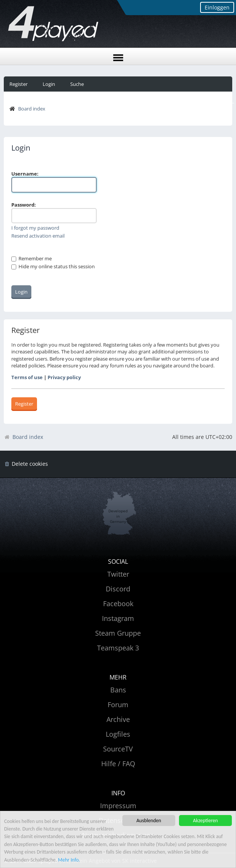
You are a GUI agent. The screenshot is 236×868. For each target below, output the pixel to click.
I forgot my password (35, 228)
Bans (118, 690)
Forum (118, 705)
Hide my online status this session (53, 266)
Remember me (32, 258)
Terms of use (27, 377)
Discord (118, 589)
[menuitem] (26, 464)
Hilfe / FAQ (118, 764)
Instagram (118, 618)
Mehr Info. (69, 860)
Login (49, 84)
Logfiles (118, 734)
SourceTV (118, 749)
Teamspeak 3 (118, 648)
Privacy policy (64, 377)
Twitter (118, 574)
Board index (32, 109)
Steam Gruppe (118, 633)
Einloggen (217, 7)
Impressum (118, 806)
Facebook (118, 604)
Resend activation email (38, 236)
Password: (24, 205)
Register (19, 84)
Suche (77, 84)
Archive (118, 719)
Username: (25, 174)
